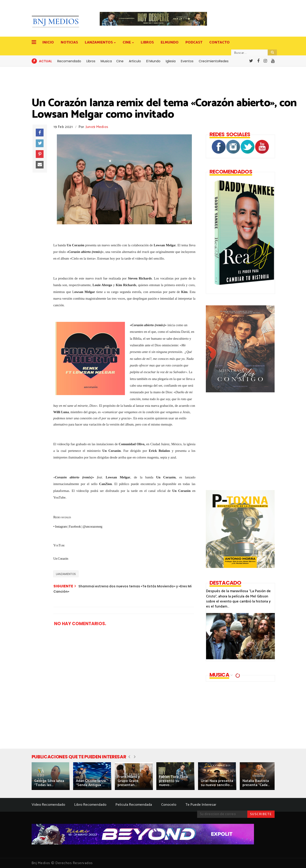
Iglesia (171, 61)
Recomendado (69, 61)
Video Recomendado (48, 805)
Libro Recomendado (90, 805)
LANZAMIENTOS (99, 42)
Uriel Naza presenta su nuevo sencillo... (217, 783)
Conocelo (169, 805)
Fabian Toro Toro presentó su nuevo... (174, 781)
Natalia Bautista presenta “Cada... (256, 783)
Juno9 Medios (97, 127)
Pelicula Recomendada (134, 805)
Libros (91, 61)
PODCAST (194, 42)
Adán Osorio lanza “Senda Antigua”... (91, 783)
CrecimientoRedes (214, 61)
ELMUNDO (170, 42)
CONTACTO (219, 42)
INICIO (48, 42)
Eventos (187, 61)
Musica (106, 61)
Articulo (135, 61)
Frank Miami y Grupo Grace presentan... (129, 781)
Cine (120, 61)
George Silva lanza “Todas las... (49, 783)
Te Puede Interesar (201, 805)
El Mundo (153, 61)
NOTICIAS (69, 42)
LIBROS (147, 42)
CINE (127, 42)
